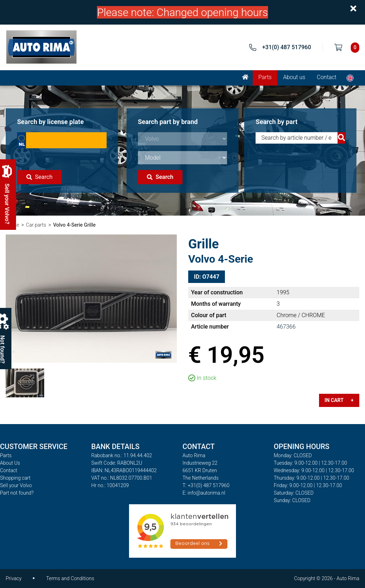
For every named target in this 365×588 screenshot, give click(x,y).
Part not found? (17, 493)
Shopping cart (15, 478)
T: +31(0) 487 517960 (206, 485)
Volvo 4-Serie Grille (74, 225)
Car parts (36, 225)
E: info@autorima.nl (204, 493)
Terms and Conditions (70, 578)
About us (294, 77)
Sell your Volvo (16, 485)
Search (39, 177)
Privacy (14, 578)
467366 (286, 327)
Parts (265, 77)
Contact (327, 77)
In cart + (339, 400)
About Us (10, 463)
